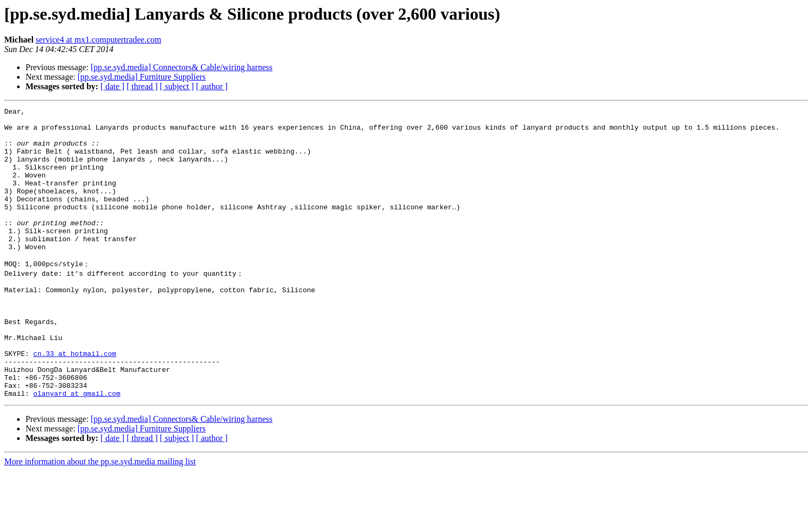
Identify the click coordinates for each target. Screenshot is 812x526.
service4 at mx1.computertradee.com (98, 40)
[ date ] (112, 86)
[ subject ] (177, 86)
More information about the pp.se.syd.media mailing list (100, 517)
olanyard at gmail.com (77, 448)
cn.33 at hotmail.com (75, 401)
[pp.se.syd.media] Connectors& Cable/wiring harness (182, 67)
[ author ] (212, 86)
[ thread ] (142, 86)
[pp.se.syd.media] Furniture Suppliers (142, 77)
